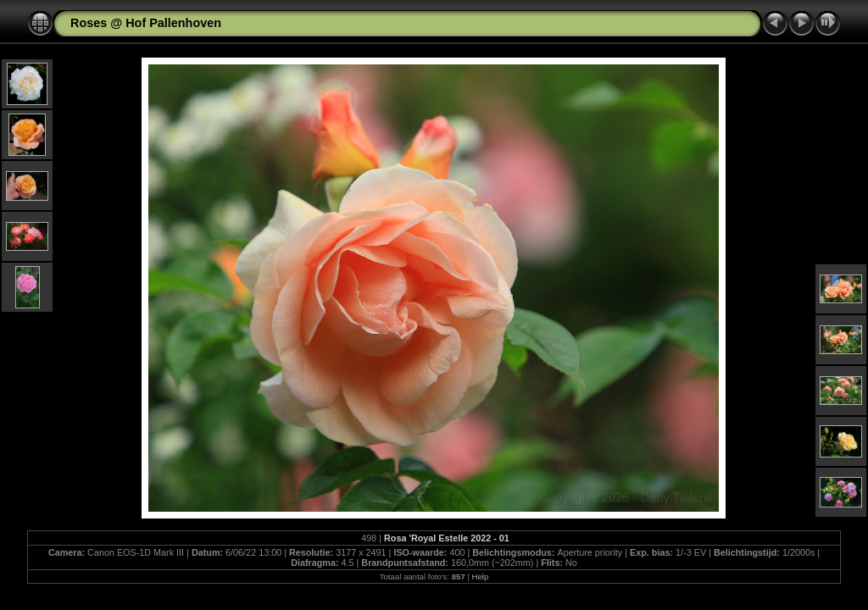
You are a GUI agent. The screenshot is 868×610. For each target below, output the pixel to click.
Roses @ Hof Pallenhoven (146, 23)
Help (481, 577)
